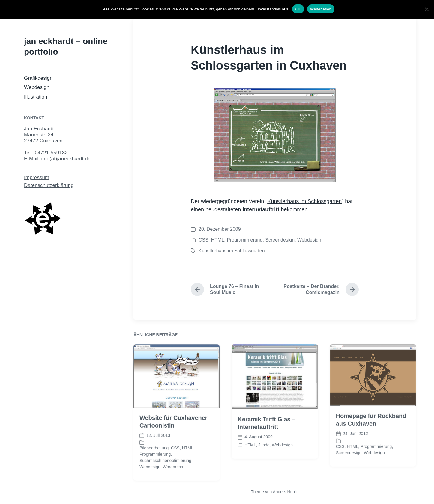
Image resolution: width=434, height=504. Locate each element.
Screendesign (280, 240)
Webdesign (37, 87)
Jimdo (264, 455)
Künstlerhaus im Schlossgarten (304, 201)
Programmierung (245, 240)
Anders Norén (286, 492)
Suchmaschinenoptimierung (165, 471)
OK (298, 9)
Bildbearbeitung (154, 458)
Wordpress (173, 477)
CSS (204, 240)
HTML (218, 240)
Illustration (36, 97)
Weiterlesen (321, 9)
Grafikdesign (38, 78)
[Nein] (427, 9)
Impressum (37, 178)
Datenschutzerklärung (49, 185)
